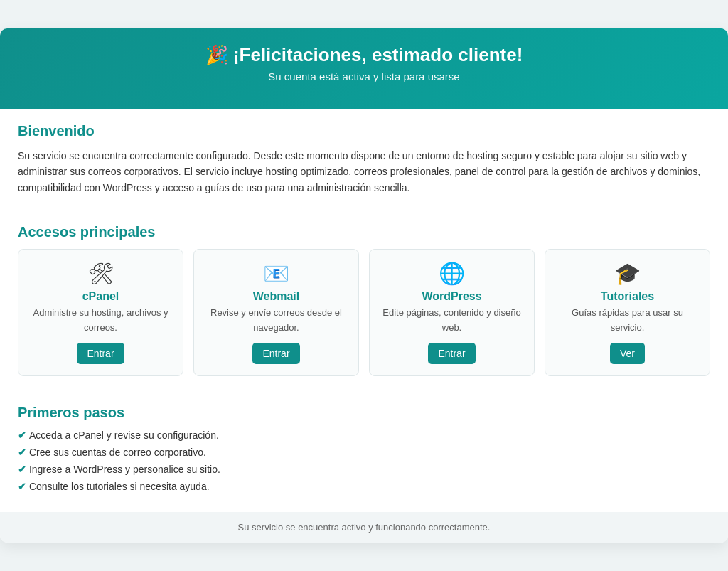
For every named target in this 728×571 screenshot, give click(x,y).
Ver (627, 353)
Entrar (100, 353)
